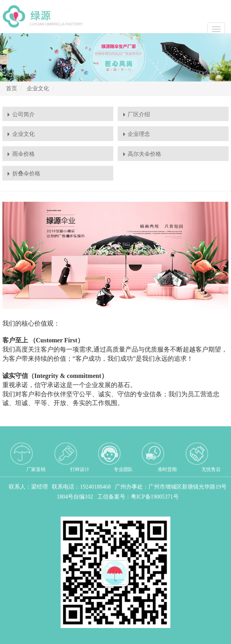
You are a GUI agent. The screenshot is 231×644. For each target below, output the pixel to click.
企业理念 (139, 134)
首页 (12, 88)
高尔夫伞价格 (144, 154)
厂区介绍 (139, 114)
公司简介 (24, 114)
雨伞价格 (24, 154)
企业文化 (38, 88)
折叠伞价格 (26, 174)
